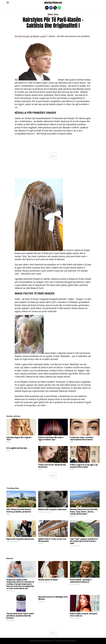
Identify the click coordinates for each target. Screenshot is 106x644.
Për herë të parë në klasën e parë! (30, 36)
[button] (8, 3)
